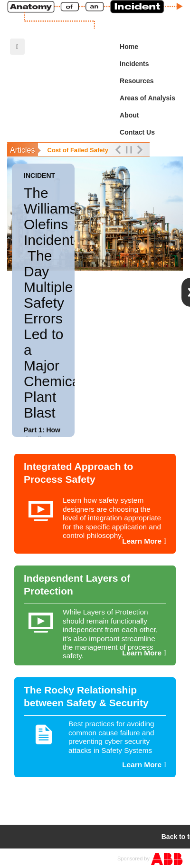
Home (129, 47)
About (129, 115)
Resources (150, 81)
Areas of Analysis (150, 98)
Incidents (150, 64)
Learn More (144, 541)
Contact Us (137, 132)
